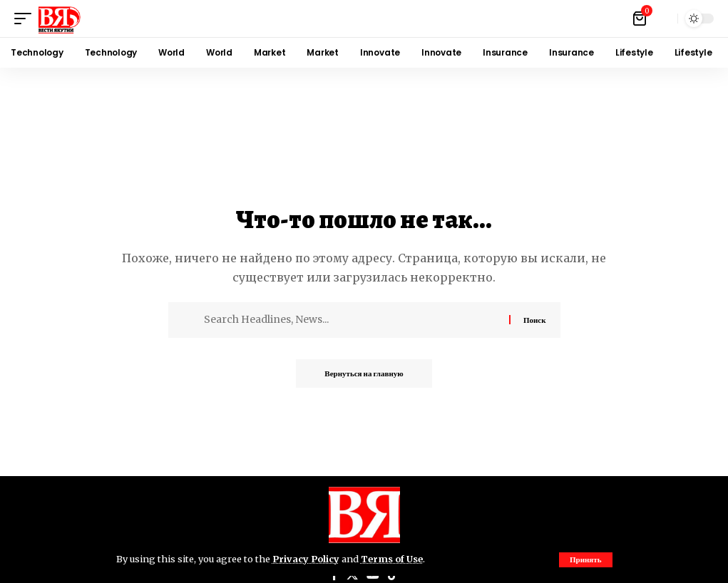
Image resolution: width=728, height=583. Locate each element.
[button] (586, 560)
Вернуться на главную (364, 373)
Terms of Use (392, 559)
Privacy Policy (306, 559)
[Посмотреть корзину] (641, 19)
